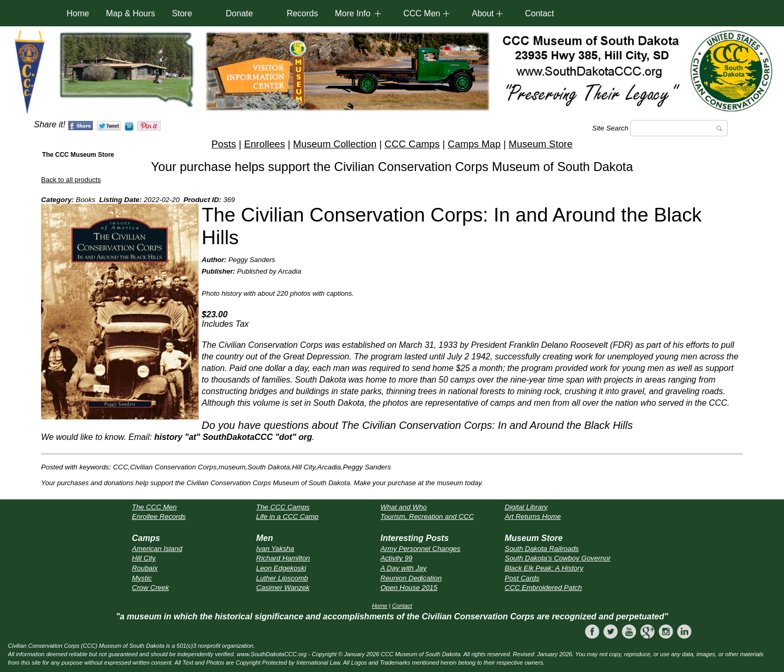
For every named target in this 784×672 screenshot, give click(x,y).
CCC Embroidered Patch (544, 588)
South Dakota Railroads (542, 549)
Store (182, 13)
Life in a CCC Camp (288, 516)
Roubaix (145, 568)
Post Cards (522, 578)
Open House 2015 (409, 588)
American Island (157, 549)
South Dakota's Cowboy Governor (558, 558)
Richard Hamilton (283, 558)
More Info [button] (353, 13)
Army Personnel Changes (421, 549)
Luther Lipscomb (282, 578)
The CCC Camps (283, 507)
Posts (224, 144)
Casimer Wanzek (283, 588)
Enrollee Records (159, 516)
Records (302, 13)
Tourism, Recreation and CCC (427, 516)
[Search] (679, 128)
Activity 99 (397, 558)
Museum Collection (335, 144)
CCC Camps (412, 144)
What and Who (404, 507)
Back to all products (71, 180)
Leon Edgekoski (281, 568)
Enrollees (264, 144)
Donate (240, 13)
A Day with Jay (404, 568)
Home (78, 13)
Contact (539, 13)
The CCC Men (155, 507)
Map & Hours (130, 13)
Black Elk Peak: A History (544, 568)
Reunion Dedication (411, 578)
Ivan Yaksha (275, 549)
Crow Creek (151, 588)
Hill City (144, 558)
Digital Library (526, 507)
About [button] (483, 13)
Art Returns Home (533, 516)
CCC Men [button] (422, 13)
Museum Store (540, 144)
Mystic (142, 578)
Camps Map (474, 144)
